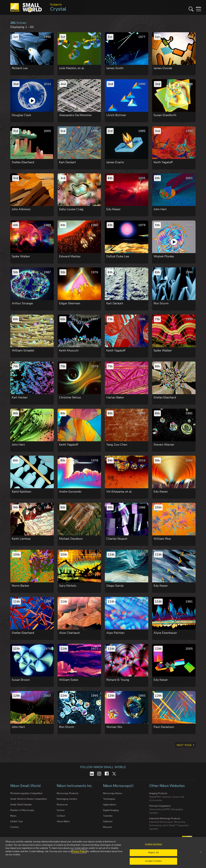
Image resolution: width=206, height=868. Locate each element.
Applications (110, 805)
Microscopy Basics (113, 793)
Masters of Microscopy (22, 810)
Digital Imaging (111, 810)
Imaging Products (158, 793)
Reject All (154, 853)
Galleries (108, 821)
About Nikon (63, 821)
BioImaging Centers (67, 799)
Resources (62, 805)
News (13, 816)
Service (61, 810)
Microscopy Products (68, 793)
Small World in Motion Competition (29, 799)
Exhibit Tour (17, 821)
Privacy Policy (79, 851)
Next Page (184, 745)
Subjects (56, 4)
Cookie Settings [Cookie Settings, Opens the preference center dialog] (154, 844)
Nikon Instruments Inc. (75, 786)
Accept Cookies (153, 861)
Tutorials (108, 816)
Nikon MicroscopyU (118, 786)
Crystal (58, 9)
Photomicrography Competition (26, 793)
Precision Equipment (160, 806)
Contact (14, 827)
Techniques (109, 799)
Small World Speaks (21, 805)
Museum (107, 827)
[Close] (201, 852)
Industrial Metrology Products (165, 818)
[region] (103, 852)
